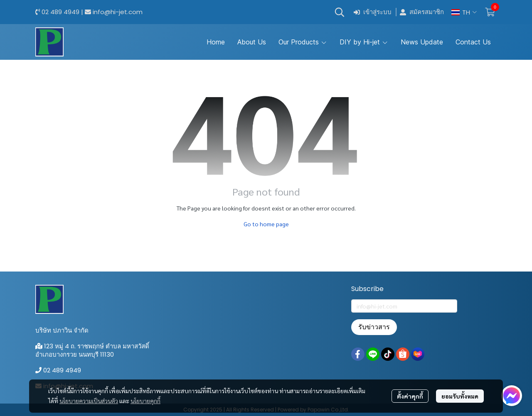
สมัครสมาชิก (422, 12)
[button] (340, 12)
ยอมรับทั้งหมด (460, 396)
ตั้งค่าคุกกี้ (410, 396)
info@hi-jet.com (118, 12)
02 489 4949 (60, 12)
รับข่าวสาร (374, 327)
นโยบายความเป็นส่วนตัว (89, 401)
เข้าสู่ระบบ (373, 12)
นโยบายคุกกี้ (145, 401)
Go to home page (266, 224)
